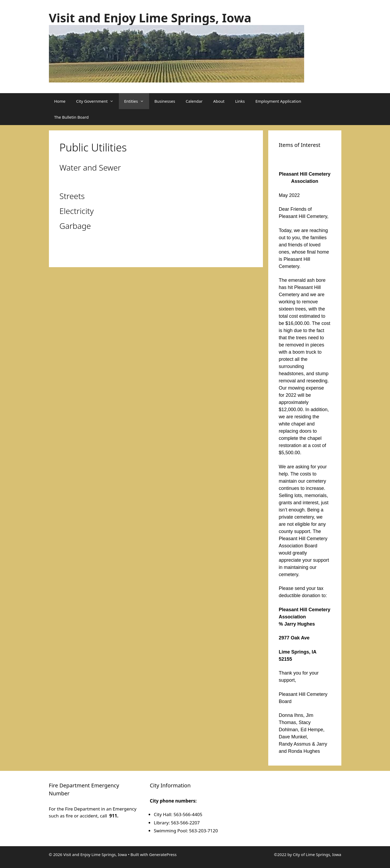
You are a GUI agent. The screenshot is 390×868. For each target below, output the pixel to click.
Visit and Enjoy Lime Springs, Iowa (150, 18)
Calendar (194, 101)
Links (240, 101)
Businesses (165, 101)
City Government (97, 101)
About (219, 101)
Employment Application (278, 101)
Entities (137, 101)
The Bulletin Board (72, 117)
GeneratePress (163, 854)
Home (60, 101)
